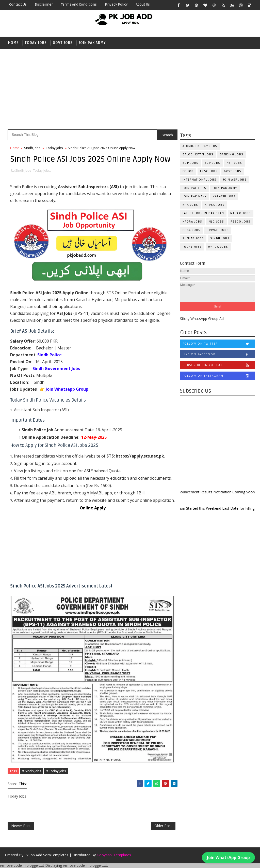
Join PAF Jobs (194, 188)
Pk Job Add (33, 855)
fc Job (188, 171)
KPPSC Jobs (215, 205)
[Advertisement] (130, 89)
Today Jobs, (42, 170)
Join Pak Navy (195, 196)
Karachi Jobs (224, 196)
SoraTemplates (56, 855)
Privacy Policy (116, 4)
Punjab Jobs (193, 238)
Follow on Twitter (219, 344)
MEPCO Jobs (241, 213)
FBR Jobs (234, 163)
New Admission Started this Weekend (196, 508)
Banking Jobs (232, 155)
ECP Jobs (213, 163)
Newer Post (21, 826)
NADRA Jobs (192, 222)
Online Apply (93, 508)
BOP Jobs (191, 163)
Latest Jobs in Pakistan (203, 213)
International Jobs (200, 180)
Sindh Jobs (220, 238)
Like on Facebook (219, 354)
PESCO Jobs (241, 222)
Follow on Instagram (219, 376)
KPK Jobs (190, 205)
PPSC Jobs (192, 230)
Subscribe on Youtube (219, 365)
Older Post (163, 826)
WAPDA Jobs (218, 247)
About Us (143, 4)
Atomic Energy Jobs (200, 146)
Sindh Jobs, (24, 170)
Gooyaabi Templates (114, 855)
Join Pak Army (92, 43)
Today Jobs (36, 43)
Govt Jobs (63, 43)
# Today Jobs (56, 771)
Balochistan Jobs (198, 155)
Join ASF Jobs (235, 180)
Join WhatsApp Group (228, 855)
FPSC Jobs (209, 171)
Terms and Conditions (79, 4)
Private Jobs (218, 230)
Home (13, 43)
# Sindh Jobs (32, 771)
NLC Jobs (216, 222)
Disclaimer (44, 4)
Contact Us (18, 4)
